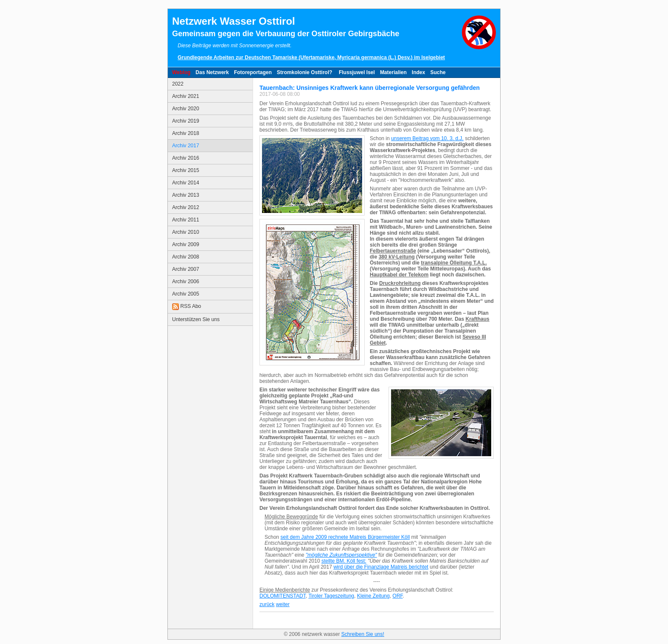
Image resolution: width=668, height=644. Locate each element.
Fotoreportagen (253, 72)
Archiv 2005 (186, 294)
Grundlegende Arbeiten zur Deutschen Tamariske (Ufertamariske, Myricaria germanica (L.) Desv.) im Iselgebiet (311, 57)
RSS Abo (187, 307)
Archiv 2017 (186, 146)
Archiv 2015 (186, 170)
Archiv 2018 (186, 133)
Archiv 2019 (186, 121)
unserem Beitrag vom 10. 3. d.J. (427, 138)
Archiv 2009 (186, 244)
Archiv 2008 (186, 257)
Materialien (393, 72)
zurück (267, 604)
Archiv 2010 (186, 232)
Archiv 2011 (186, 220)
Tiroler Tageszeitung (331, 596)
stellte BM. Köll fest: (344, 561)
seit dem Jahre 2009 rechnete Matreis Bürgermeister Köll (345, 537)
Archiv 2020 (186, 109)
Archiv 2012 (186, 207)
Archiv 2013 (186, 195)
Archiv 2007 (186, 269)
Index (419, 72)
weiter (283, 604)
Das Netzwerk (212, 72)
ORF (397, 596)
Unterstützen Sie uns (196, 319)
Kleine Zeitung (373, 596)
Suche (438, 72)
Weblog (181, 72)
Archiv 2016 (186, 158)
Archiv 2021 (186, 96)
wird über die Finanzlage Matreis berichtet (381, 567)
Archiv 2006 (186, 282)
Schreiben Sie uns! (363, 634)
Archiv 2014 (186, 183)
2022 (178, 84)
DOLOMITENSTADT (282, 596)
